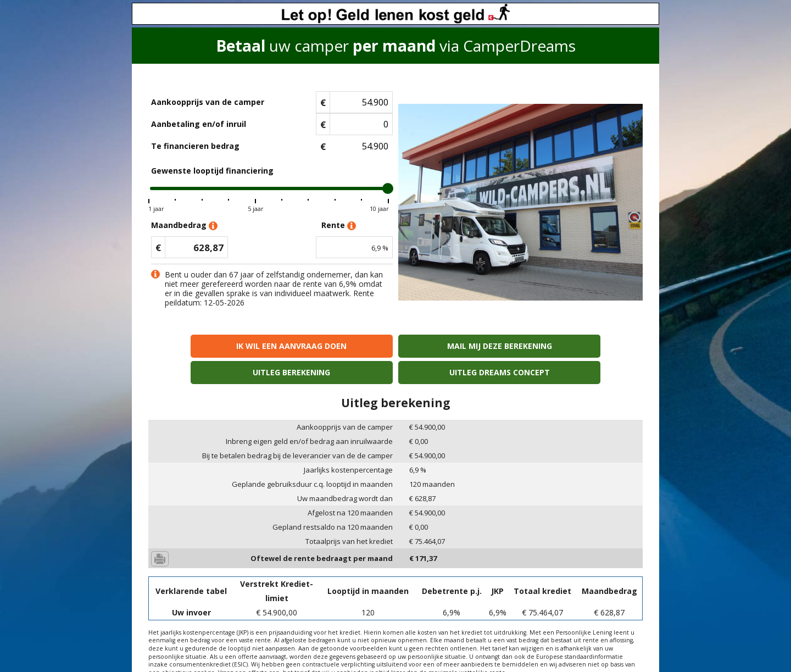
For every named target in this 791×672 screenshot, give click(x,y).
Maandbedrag (184, 226)
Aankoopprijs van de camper (208, 102)
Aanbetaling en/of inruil (199, 124)
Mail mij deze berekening (333, 346)
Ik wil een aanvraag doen (208, 346)
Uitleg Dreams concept (583, 346)
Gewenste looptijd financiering (212, 171)
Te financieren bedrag (195, 146)
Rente (339, 226)
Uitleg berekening (458, 346)
